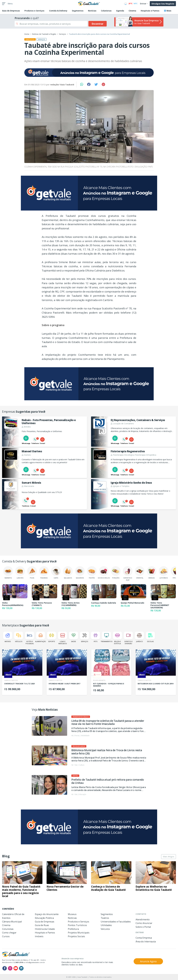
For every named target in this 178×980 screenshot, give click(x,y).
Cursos (6, 936)
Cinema (132, 11)
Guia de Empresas (45, 922)
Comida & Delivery (58, 11)
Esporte (52, 637)
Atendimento (143, 919)
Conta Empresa (144, 938)
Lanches (20, 573)
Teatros (105, 918)
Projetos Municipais (79, 933)
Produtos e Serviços (34, 11)
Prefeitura (73, 929)
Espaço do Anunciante (47, 914)
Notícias (92, 11)
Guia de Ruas (42, 925)
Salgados (68, 573)
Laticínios (164, 573)
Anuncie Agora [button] (148, 961)
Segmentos (78, 11)
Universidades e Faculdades (116, 922)
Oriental (140, 573)
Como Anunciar (144, 923)
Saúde (73, 637)
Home (27, 34)
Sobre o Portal (143, 927)
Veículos (19, 637)
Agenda (120, 11)
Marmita (8, 573)
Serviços (63, 34)
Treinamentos (106, 637)
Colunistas (106, 11)
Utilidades (106, 925)
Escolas (150, 637)
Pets (95, 637)
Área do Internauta (146, 941)
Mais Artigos (169, 857)
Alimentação (41, 637)
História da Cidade (45, 929)
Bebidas (152, 573)
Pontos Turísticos (77, 925)
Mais (168, 11)
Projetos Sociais (76, 936)
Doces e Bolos (104, 573)
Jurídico (139, 637)
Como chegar (9, 933)
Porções (116, 573)
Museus (72, 914)
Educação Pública (44, 918)
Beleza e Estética (117, 638)
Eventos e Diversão (128, 638)
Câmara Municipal (12, 922)
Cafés (56, 573)
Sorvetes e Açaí (128, 574)
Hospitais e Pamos (150, 11)
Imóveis (8, 637)
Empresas (11, 11)
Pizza (32, 573)
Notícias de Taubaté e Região (44, 34)
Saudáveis (80, 573)
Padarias (44, 573)
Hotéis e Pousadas (30, 638)
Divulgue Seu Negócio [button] (163, 4)
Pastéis (92, 573)
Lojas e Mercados (63, 638)
